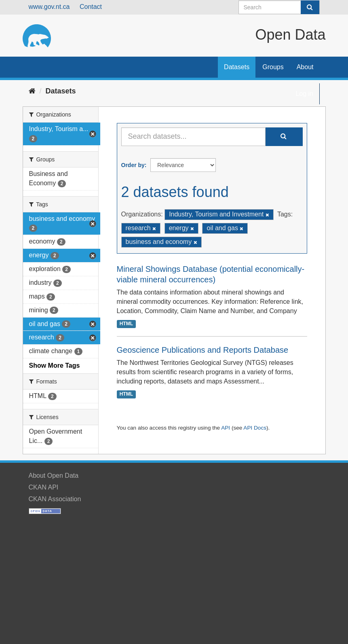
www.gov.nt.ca (49, 7)
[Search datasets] (279, 7)
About (305, 67)
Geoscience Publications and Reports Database (203, 350)
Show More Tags (55, 365)
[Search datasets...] (193, 137)
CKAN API (44, 487)
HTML (126, 324)
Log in (304, 94)
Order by (133, 165)
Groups (273, 67)
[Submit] (310, 7)
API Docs (255, 428)
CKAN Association (55, 499)
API (226, 428)
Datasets (237, 67)
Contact (91, 7)
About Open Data (54, 476)
